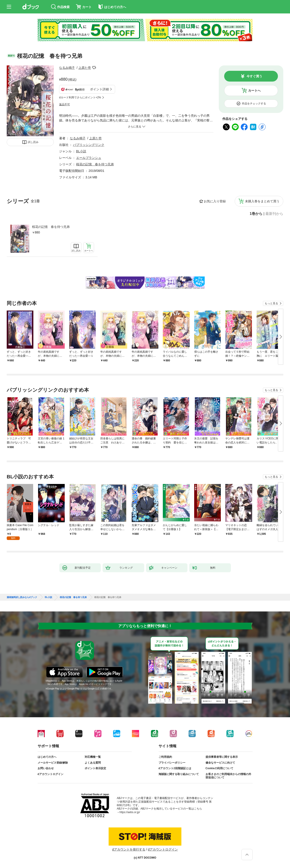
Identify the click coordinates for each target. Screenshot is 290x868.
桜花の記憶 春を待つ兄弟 (51, 227)
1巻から (256, 214)
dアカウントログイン (50, 774)
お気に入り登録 (215, 201)
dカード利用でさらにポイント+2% (80, 97)
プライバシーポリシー (172, 763)
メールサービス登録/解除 (53, 763)
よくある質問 (93, 763)
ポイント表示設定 (95, 768)
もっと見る (271, 303)
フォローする (94, 68)
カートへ (254, 91)
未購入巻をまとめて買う (262, 201)
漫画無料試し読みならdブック (22, 597)
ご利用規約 (165, 757)
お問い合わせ (46, 768)
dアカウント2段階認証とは (175, 768)
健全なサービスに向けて (220, 763)
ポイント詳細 (99, 89)
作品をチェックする (254, 104)
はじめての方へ (47, 757)
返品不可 (64, 104)
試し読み (33, 142)
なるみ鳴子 (67, 68)
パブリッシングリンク (89, 145)
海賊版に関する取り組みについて (179, 774)
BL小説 (81, 151)
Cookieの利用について (219, 768)
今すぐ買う (254, 76)
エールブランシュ (89, 158)
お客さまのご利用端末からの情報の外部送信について (228, 776)
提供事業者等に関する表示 (222, 757)
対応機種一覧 (93, 757)
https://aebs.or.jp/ (130, 812)
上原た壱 (85, 68)
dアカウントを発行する (129, 849)
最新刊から (274, 214)
